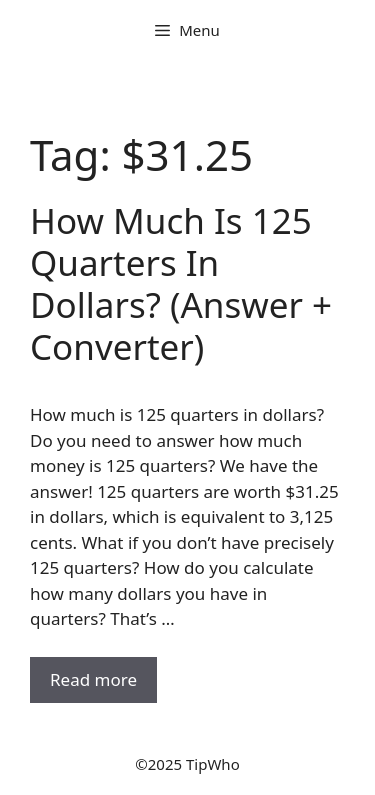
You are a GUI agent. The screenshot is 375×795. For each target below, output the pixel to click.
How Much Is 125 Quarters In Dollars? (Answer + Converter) (181, 283)
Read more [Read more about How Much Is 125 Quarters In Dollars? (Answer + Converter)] (93, 679)
